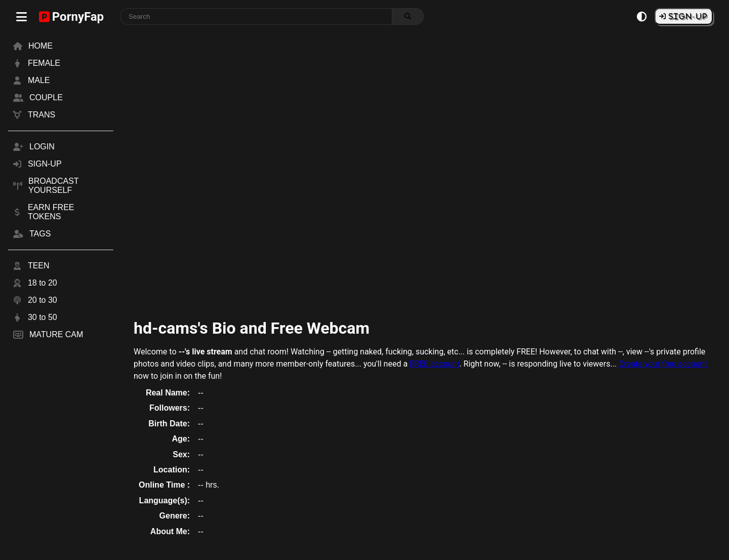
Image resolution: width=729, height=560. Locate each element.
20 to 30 (43, 300)
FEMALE (44, 63)
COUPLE (46, 97)
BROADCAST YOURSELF (53, 186)
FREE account (434, 364)
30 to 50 (43, 317)
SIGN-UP (687, 16)
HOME (40, 46)
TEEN (39, 266)
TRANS (42, 115)
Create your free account (663, 364)
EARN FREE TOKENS (51, 212)
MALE (39, 80)
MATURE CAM (56, 334)
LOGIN (42, 147)
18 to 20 (43, 283)
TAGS (40, 234)
